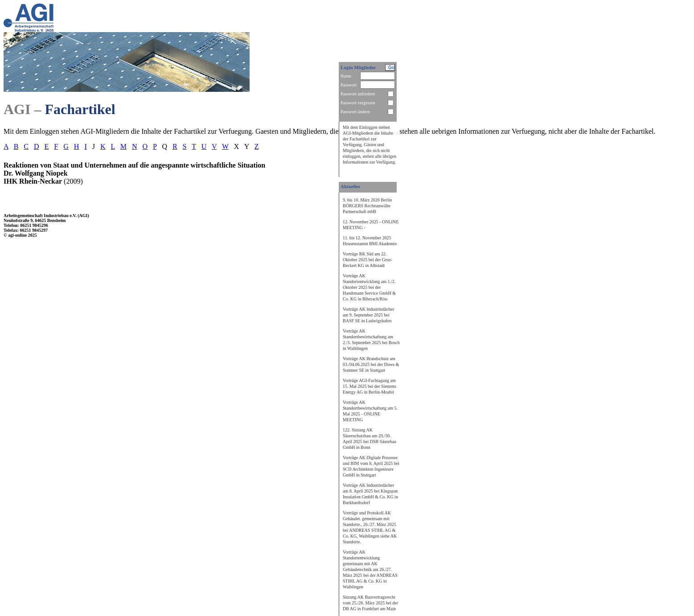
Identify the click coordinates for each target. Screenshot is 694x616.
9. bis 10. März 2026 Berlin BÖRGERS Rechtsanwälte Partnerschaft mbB (367, 206)
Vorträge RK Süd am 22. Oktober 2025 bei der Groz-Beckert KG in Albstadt (368, 260)
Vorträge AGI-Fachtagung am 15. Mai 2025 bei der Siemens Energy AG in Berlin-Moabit (370, 386)
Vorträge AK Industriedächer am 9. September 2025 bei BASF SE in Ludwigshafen (368, 315)
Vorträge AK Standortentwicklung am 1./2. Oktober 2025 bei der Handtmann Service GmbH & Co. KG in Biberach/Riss (369, 287)
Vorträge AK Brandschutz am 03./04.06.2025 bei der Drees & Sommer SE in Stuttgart (371, 364)
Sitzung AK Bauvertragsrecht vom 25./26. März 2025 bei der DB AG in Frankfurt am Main (370, 603)
